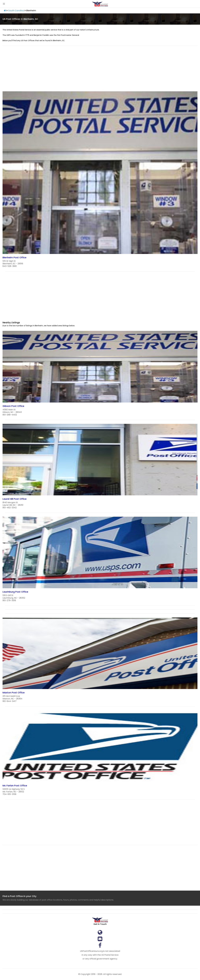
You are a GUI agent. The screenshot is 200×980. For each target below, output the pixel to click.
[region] (100, 70)
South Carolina (16, 10)
